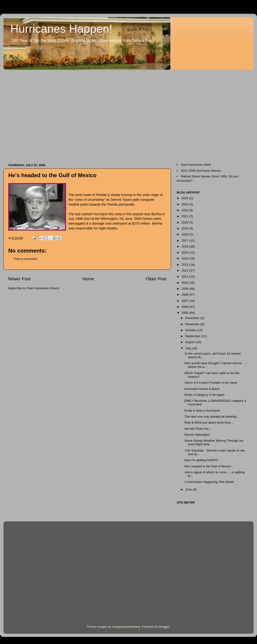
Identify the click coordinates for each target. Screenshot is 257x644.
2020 (185, 222)
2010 (185, 283)
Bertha (156, 214)
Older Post (156, 279)
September (193, 336)
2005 (185, 313)
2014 (185, 258)
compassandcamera (126, 627)
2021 (185, 216)
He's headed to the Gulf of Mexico (52, 175)
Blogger (164, 627)
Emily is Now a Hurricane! (202, 411)
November (193, 324)
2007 (185, 301)
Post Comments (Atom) (43, 288)
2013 (185, 265)
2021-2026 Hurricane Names (201, 171)
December (193, 318)
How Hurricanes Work (196, 165)
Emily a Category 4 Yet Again (204, 395)
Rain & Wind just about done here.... (209, 422)
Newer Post (19, 279)
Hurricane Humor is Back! (202, 389)
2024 (185, 198)
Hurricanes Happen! (61, 29)
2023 (185, 204)
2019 (185, 228)
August (190, 342)
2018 (185, 234)
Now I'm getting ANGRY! (201, 460)
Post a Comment (26, 259)
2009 (185, 289)
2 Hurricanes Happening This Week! (209, 482)
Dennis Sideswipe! (197, 435)
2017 (185, 241)
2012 (185, 271)
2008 (185, 295)
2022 (185, 210)
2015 (185, 252)
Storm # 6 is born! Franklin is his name (211, 383)
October (191, 330)
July (188, 348)
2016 (185, 246)
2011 (185, 277)
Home (88, 279)
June (189, 489)
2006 (185, 307)
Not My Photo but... (198, 429)
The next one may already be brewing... (212, 417)
